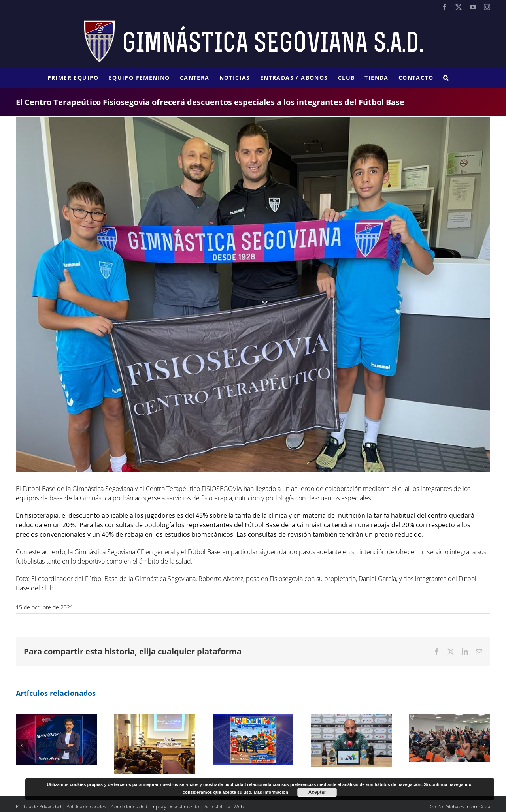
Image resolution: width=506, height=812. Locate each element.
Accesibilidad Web (224, 807)
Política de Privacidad (39, 807)
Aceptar (317, 792)
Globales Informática (468, 807)
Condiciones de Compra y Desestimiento (155, 807)
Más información (271, 792)
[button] (446, 78)
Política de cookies (86, 807)
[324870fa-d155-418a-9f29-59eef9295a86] (253, 294)
